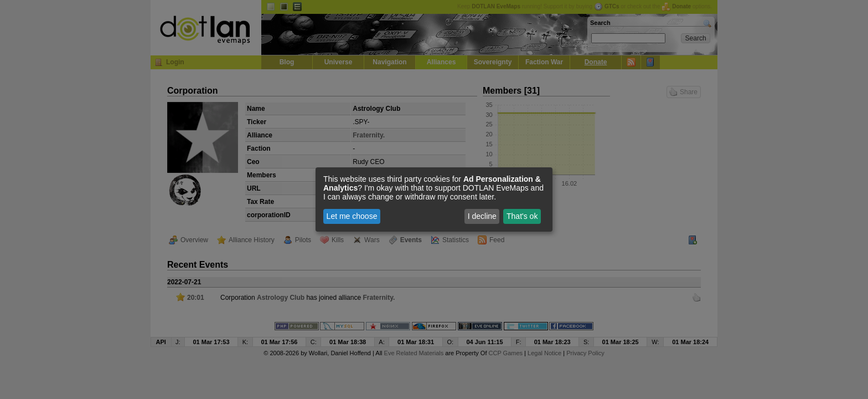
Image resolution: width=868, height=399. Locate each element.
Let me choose (352, 216)
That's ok (522, 216)
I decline (482, 216)
